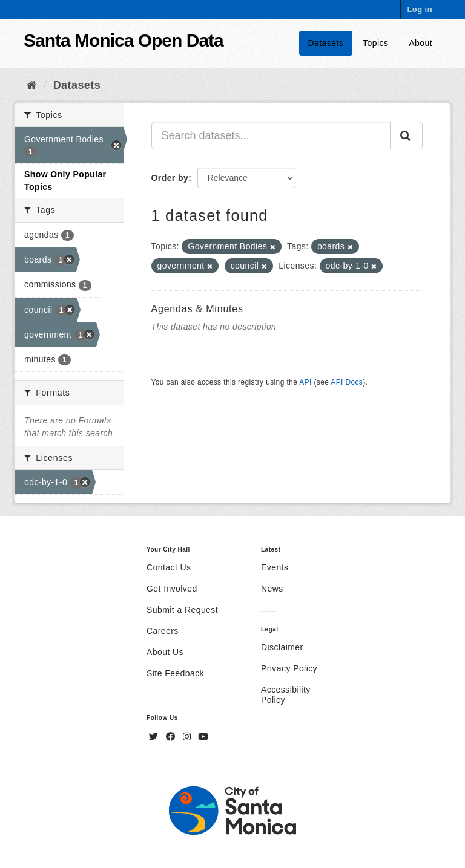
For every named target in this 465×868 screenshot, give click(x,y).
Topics (375, 43)
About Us (165, 652)
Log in (420, 9)
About (420, 43)
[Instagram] (188, 737)
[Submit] (406, 135)
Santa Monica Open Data (124, 40)
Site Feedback (175, 673)
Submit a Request (182, 610)
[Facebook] (172, 737)
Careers (163, 631)
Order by (170, 178)
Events (275, 567)
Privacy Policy (289, 668)
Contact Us (169, 567)
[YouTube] (203, 737)
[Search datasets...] (271, 135)
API (305, 382)
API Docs (347, 382)
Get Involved (172, 589)
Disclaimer (282, 647)
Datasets (326, 43)
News (272, 589)
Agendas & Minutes (197, 309)
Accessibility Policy (286, 695)
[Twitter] (155, 737)
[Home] (32, 85)
